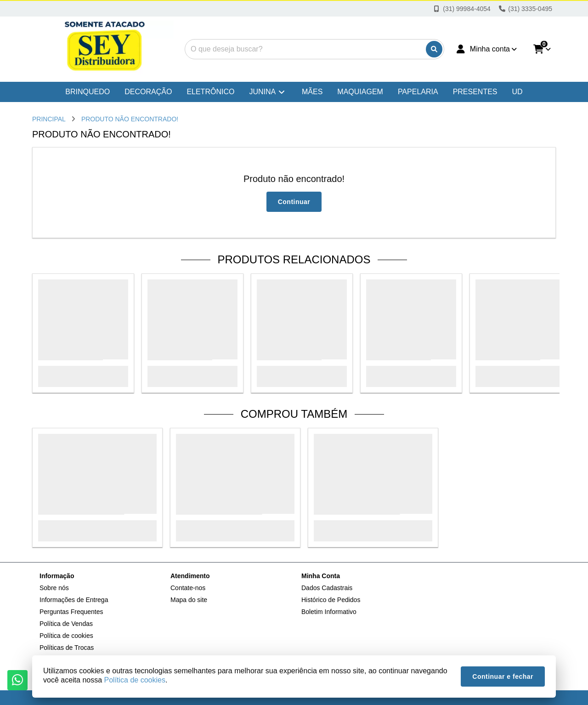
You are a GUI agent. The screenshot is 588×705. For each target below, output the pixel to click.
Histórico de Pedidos (331, 600)
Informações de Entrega (74, 600)
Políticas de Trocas (67, 648)
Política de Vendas (66, 624)
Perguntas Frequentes (71, 612)
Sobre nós (54, 588)
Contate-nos (188, 588)
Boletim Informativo (329, 612)
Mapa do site (189, 600)
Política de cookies (66, 636)
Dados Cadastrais (327, 588)
